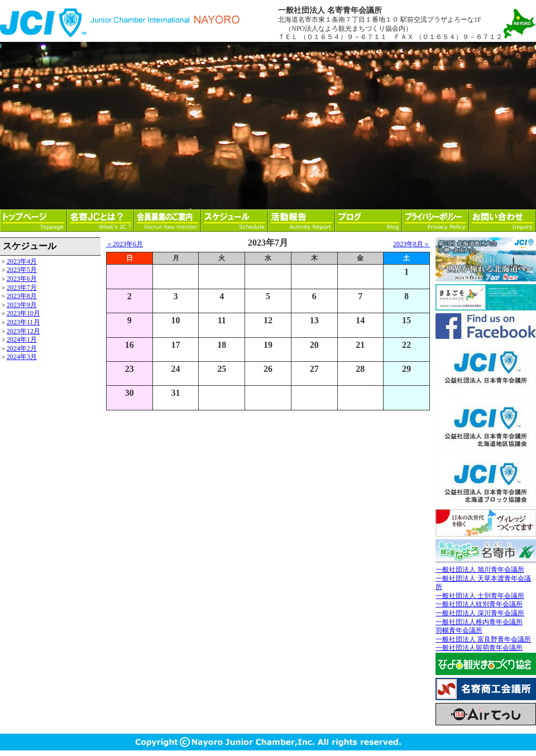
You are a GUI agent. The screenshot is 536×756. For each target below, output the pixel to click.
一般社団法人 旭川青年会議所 (480, 570)
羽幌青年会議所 (459, 630)
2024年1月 (22, 339)
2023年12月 (23, 331)
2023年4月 (22, 261)
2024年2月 (22, 348)
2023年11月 (23, 322)
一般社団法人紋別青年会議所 (479, 604)
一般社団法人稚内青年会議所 (479, 622)
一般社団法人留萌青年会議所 (479, 648)
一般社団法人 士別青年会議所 (480, 596)
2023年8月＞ (411, 244)
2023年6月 (22, 279)
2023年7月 (22, 288)
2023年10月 (23, 313)
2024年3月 (22, 357)
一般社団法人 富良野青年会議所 (483, 639)
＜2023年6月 (125, 244)
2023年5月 (22, 270)
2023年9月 (22, 305)
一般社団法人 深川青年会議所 (480, 613)
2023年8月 (22, 296)
